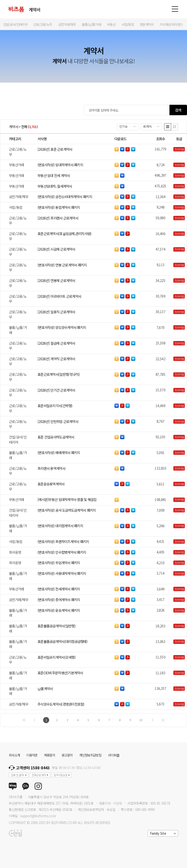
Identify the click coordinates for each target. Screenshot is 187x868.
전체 (24, 127)
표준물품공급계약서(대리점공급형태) (62, 641)
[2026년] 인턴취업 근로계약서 (58, 421)
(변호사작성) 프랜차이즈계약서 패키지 (63, 541)
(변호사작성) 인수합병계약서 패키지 (62, 552)
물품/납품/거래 (18, 330)
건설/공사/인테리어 (18, 439)
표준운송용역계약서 (51, 484)
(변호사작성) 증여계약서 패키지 (59, 600)
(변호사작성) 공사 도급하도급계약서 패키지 (67, 510)
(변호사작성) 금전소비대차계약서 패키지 (65, 197)
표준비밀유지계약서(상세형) (56, 657)
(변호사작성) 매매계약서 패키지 (59, 452)
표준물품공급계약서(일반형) (56, 626)
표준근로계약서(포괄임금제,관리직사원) (65, 233)
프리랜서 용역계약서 (51, 468)
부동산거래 (16, 165)
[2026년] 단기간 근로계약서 (56, 390)
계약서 (14, 127)
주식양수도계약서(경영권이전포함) (61, 704)
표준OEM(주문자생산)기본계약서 (60, 673)
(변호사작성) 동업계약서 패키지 (59, 207)
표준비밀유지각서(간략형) (55, 406)
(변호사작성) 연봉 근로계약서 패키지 (62, 265)
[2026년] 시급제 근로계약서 (56, 249)
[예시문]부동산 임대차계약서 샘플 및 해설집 (67, 499)
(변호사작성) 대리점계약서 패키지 (60, 526)
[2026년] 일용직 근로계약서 (56, 312)
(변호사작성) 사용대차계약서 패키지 (62, 573)
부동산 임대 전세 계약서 (54, 175)
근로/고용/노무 (18, 152)
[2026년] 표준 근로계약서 (55, 149)
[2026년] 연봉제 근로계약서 (56, 280)
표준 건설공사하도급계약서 (56, 437)
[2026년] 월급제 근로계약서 (56, 343)
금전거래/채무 (19, 197)
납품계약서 (45, 688)
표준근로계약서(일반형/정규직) (59, 374)
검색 (178, 110)
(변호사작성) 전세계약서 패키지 (59, 589)
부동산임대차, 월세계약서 (55, 186)
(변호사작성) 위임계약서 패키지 (59, 563)
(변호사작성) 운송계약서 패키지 (59, 610)
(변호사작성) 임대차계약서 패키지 (60, 165)
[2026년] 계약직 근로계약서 (56, 359)
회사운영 (15, 552)
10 (141, 720)
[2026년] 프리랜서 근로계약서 (58, 218)
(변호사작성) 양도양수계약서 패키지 (62, 327)
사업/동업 (16, 207)
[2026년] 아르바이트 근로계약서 (59, 296)
